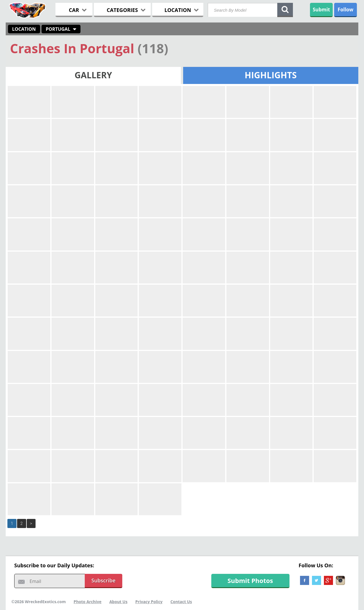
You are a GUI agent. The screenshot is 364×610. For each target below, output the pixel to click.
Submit (321, 10)
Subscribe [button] (104, 580)
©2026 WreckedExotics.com (39, 602)
